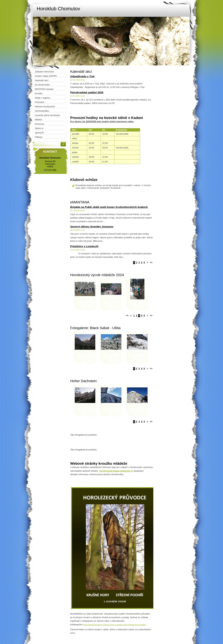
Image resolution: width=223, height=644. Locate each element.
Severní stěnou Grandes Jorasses (92, 226)
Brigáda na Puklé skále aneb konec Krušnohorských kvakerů (109, 207)
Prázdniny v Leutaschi (84, 246)
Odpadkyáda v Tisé (82, 76)
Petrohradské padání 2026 (87, 92)
